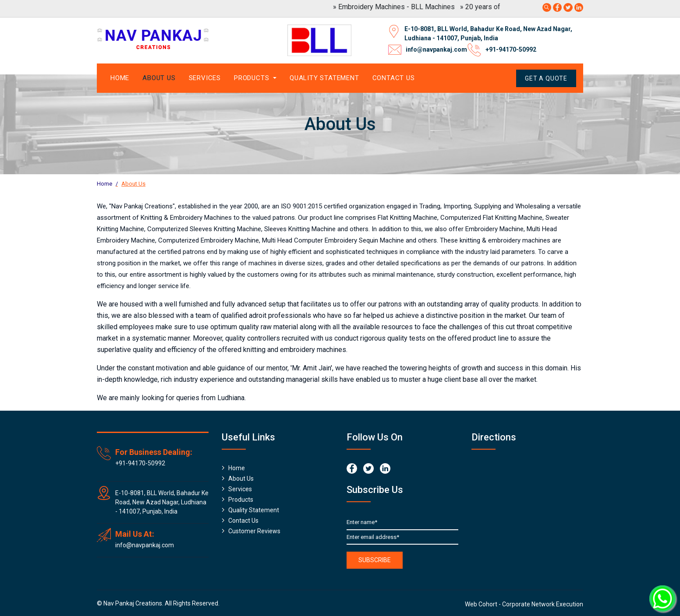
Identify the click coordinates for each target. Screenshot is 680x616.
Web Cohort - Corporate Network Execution (524, 604)
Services (205, 78)
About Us (159, 78)
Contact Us (394, 78)
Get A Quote (546, 78)
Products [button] (253, 78)
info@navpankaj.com (436, 49)
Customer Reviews (254, 531)
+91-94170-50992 (511, 49)
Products (241, 500)
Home (120, 78)
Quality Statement (324, 78)
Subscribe (375, 560)
